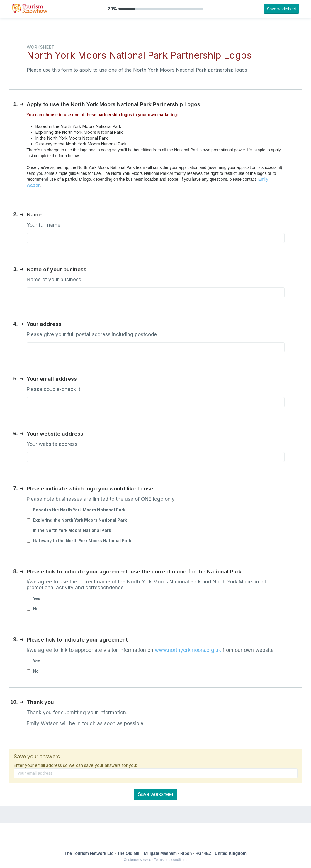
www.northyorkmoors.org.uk (188, 650)
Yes (34, 598)
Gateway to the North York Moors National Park (79, 540)
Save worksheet (281, 9)
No (33, 609)
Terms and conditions (170, 860)
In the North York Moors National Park (69, 530)
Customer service (137, 860)
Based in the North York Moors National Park (76, 510)
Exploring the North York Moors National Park (77, 520)
